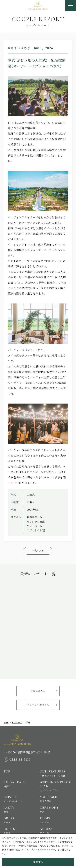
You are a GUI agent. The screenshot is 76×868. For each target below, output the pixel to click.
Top (6, 722)
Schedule (56, 799)
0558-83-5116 (20, 759)
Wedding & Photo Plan (56, 786)
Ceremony (56, 809)
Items (56, 820)
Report (20, 799)
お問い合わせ (38, 691)
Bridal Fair (20, 784)
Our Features (56, 773)
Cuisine (20, 831)
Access (56, 831)
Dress (20, 820)
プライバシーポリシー (44, 849)
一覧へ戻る (38, 550)
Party (20, 809)
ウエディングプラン (38, 705)
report (17, 722)
